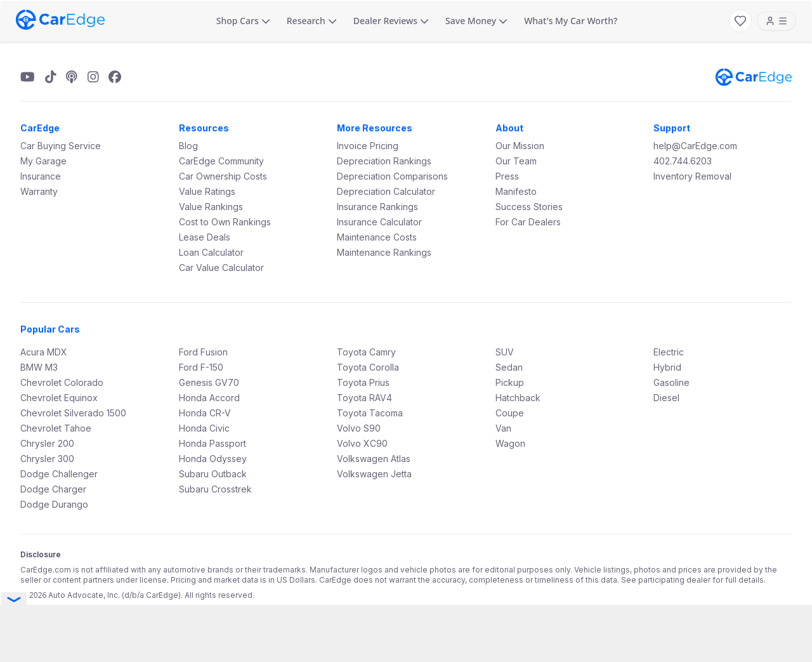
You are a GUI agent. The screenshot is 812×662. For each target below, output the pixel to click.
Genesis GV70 (209, 382)
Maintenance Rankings (384, 252)
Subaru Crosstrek (215, 489)
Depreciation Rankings (384, 161)
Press (507, 176)
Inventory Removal (692, 176)
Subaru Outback (213, 474)
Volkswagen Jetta (374, 474)
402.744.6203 (683, 161)
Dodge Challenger (59, 474)
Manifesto (516, 191)
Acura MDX (44, 352)
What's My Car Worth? (571, 21)
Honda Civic (204, 428)
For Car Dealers (528, 222)
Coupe (510, 413)
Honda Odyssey (213, 459)
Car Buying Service (61, 146)
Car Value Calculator (221, 268)
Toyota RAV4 (364, 398)
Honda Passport (213, 443)
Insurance (41, 176)
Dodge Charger (53, 489)
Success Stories (529, 207)
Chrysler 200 (47, 443)
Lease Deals (205, 237)
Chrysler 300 (47, 459)
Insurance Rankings (377, 207)
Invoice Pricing (368, 146)
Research (312, 21)
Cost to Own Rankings (225, 222)
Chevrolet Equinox (59, 398)
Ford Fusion (203, 352)
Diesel (666, 398)
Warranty (39, 191)
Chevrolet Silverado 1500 (73, 413)
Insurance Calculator (379, 222)
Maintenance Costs (377, 237)
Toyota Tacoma (370, 413)
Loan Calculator (211, 252)
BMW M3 (39, 367)
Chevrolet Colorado (62, 382)
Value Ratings (207, 191)
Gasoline (671, 382)
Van (503, 428)
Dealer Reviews (391, 21)
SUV (505, 352)
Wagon (510, 443)
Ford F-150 (201, 367)
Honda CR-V (205, 413)
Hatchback (518, 398)
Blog (188, 146)
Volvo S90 (359, 428)
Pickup (510, 382)
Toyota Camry (366, 352)
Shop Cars (243, 21)
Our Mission (520, 146)
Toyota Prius (363, 382)
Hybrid (667, 367)
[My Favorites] (740, 21)
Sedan (509, 367)
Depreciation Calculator (386, 191)
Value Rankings (211, 207)
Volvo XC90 (362, 443)
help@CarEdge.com (695, 146)
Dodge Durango (54, 504)
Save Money (476, 21)
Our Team (516, 161)
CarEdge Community (221, 161)
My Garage (43, 161)
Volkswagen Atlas (374, 459)
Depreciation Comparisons (392, 176)
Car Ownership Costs (223, 176)
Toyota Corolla (368, 367)
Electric (669, 352)
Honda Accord (209, 398)
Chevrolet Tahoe (56, 428)
